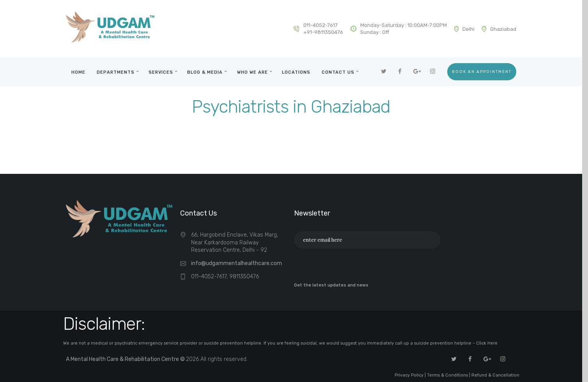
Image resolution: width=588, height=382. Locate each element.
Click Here (487, 343)
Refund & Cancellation (495, 375)
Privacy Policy (409, 375)
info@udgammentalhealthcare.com (236, 263)
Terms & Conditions (447, 375)
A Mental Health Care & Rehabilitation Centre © (126, 359)
